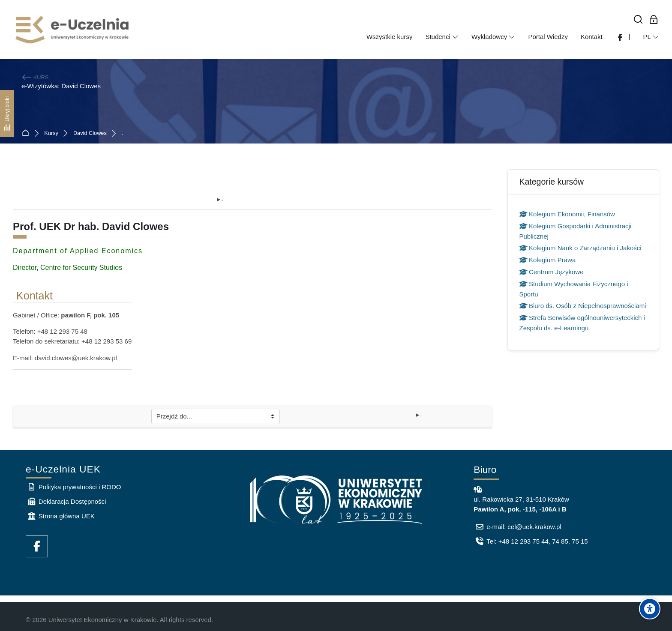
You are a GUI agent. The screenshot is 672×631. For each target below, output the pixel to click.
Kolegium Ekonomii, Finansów (567, 214)
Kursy (51, 133)
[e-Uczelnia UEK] (73, 30)
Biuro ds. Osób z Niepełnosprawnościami (583, 306)
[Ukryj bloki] (7, 114)
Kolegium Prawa (548, 260)
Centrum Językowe (552, 272)
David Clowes (90, 133)
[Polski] (651, 37)
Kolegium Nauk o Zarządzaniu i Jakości (580, 248)
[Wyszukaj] (638, 20)
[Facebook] (37, 546)
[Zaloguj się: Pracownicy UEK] (654, 20)
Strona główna (27, 133)
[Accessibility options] (650, 609)
